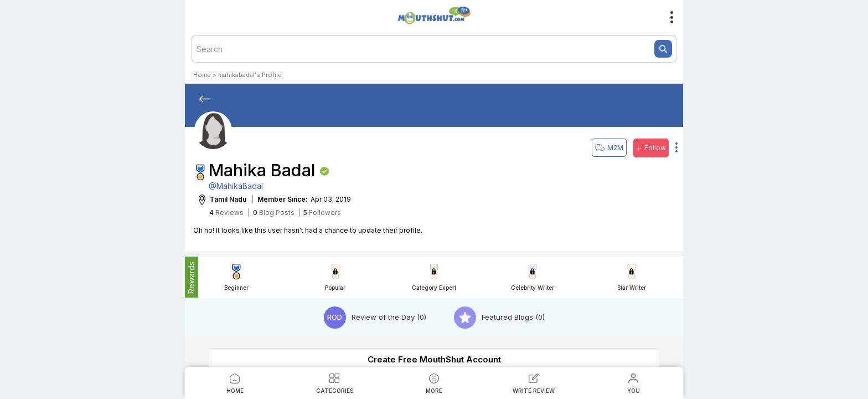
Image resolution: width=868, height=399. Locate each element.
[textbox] (434, 49)
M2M (609, 148)
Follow (651, 148)
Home (202, 75)
